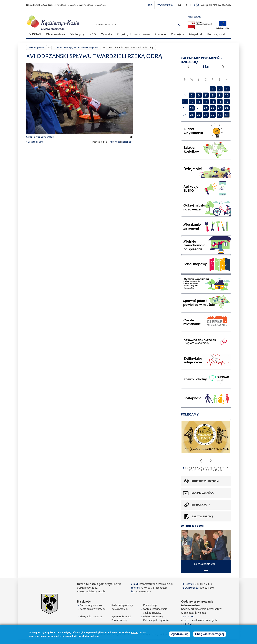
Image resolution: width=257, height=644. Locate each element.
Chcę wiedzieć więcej (210, 635)
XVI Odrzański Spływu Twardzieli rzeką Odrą (76, 48)
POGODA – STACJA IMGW (69, 5)
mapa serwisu (195, 17)
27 (199, 115)
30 (220, 115)
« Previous (115, 142)
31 (227, 115)
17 (227, 102)
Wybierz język (165, 5)
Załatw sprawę (202, 516)
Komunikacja (150, 605)
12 (192, 102)
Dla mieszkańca (203, 493)
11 (185, 102)
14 (206, 102)
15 (213, 102)
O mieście (178, 34)
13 (199, 102)
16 (220, 102)
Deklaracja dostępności (156, 620)
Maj (206, 66)
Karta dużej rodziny (122, 605)
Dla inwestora (55, 34)
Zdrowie (160, 34)
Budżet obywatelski (91, 605)
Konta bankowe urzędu (93, 609)
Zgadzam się (180, 635)
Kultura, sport (216, 34)
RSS (150, 5)
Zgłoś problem (120, 609)
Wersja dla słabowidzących (216, 5)
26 (192, 115)
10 (227, 95)
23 (220, 108)
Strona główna (37, 48)
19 (192, 108)
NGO (93, 34)
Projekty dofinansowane (133, 34)
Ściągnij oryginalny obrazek (40, 137)
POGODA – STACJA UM (95, 5)
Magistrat (196, 34)
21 (206, 108)
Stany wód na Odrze (91, 616)
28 (206, 115)
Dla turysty (77, 34)
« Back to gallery (35, 142)
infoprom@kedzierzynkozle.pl (156, 584)
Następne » (127, 142)
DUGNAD (35, 34)
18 (221, 470)
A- (187, 5)
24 (227, 108)
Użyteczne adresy (153, 616)
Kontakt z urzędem (205, 481)
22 (213, 108)
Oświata (106, 34)
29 (213, 115)
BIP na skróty (201, 505)
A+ (180, 5)
